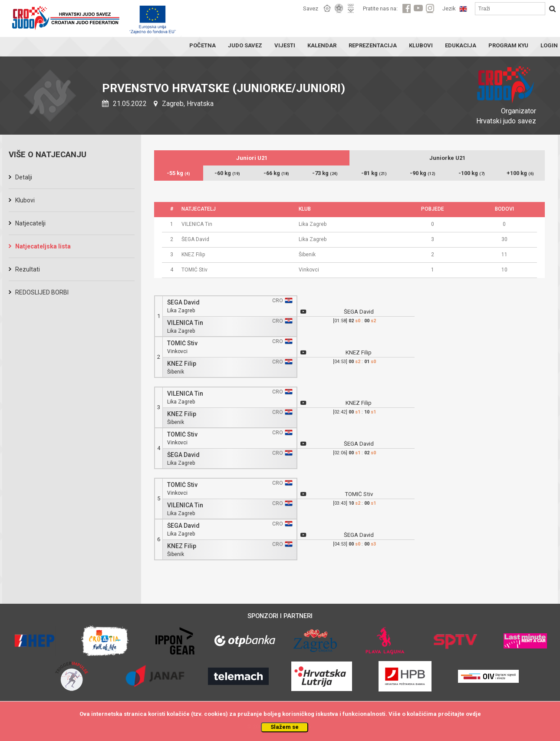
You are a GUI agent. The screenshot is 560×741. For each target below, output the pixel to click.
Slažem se (285, 727)
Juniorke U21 (447, 158)
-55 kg (178, 173)
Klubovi (25, 200)
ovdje (473, 714)
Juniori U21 (252, 158)
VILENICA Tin (185, 323)
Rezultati (28, 269)
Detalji (24, 177)
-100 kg (472, 173)
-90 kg (423, 173)
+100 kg (520, 173)
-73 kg (325, 173)
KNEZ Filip (182, 364)
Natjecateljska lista (43, 246)
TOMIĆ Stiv (182, 343)
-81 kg (374, 173)
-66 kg (276, 173)
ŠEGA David (183, 303)
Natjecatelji (30, 223)
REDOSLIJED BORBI (42, 292)
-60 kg (227, 173)
